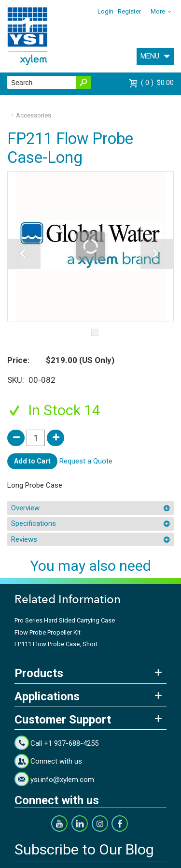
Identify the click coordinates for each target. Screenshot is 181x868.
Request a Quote (86, 461)
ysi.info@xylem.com (62, 780)
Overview (25, 508)
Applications (47, 696)
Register (129, 11)
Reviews (24, 539)
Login (105, 11)
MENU (150, 56)
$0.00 (157, 83)
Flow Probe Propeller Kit (48, 632)
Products (39, 673)
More (158, 11)
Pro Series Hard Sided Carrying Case (65, 620)
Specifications (34, 523)
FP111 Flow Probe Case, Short (56, 644)
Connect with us (56, 761)
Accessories (34, 115)
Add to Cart (32, 461)
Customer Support (63, 720)
